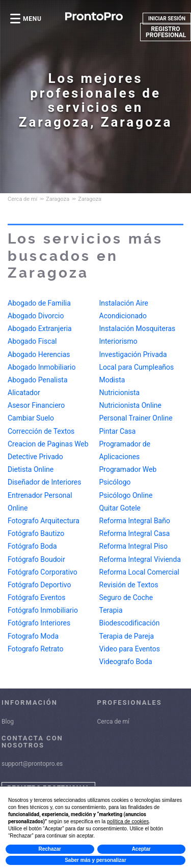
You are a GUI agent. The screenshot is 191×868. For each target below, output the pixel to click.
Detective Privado (35, 457)
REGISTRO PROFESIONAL (166, 32)
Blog (8, 722)
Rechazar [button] (50, 849)
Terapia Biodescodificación (130, 604)
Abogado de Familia (39, 303)
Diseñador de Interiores (44, 482)
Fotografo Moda (33, 636)
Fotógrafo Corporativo (43, 572)
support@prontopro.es (32, 764)
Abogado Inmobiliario (42, 367)
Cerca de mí (114, 722)
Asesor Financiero (36, 405)
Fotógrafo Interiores (39, 623)
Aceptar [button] (141, 849)
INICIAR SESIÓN (167, 19)
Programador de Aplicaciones (125, 438)
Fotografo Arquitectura (44, 521)
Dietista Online (31, 469)
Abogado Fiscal (32, 341)
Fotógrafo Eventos (37, 597)
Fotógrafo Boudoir (36, 559)
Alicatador (24, 393)
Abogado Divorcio (36, 316)
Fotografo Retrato (35, 649)
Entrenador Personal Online (40, 502)
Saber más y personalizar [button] (95, 860)
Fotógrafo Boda (32, 546)
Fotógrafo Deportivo (39, 585)
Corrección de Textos (41, 431)
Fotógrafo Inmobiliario (43, 610)
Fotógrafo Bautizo (36, 533)
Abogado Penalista (38, 380)
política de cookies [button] (128, 821)
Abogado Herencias (39, 354)
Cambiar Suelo (31, 418)
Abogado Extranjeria (40, 328)
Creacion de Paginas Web (48, 444)
